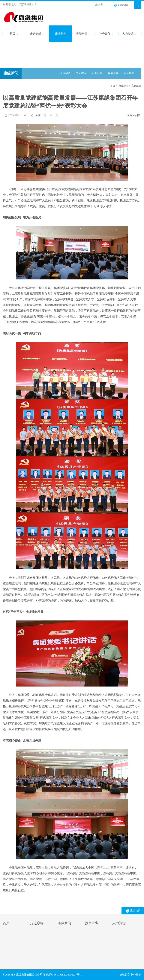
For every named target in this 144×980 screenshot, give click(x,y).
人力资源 (129, 34)
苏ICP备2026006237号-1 (68, 975)
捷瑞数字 (125, 975)
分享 (38, 115)
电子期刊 (129, 73)
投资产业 (83, 34)
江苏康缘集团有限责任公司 (27, 17)
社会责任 (106, 34)
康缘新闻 (61, 34)
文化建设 (81, 73)
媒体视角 (113, 73)
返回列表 (133, 115)
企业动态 (65, 73)
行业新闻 (97, 73)
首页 (14, 34)
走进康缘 (37, 34)
